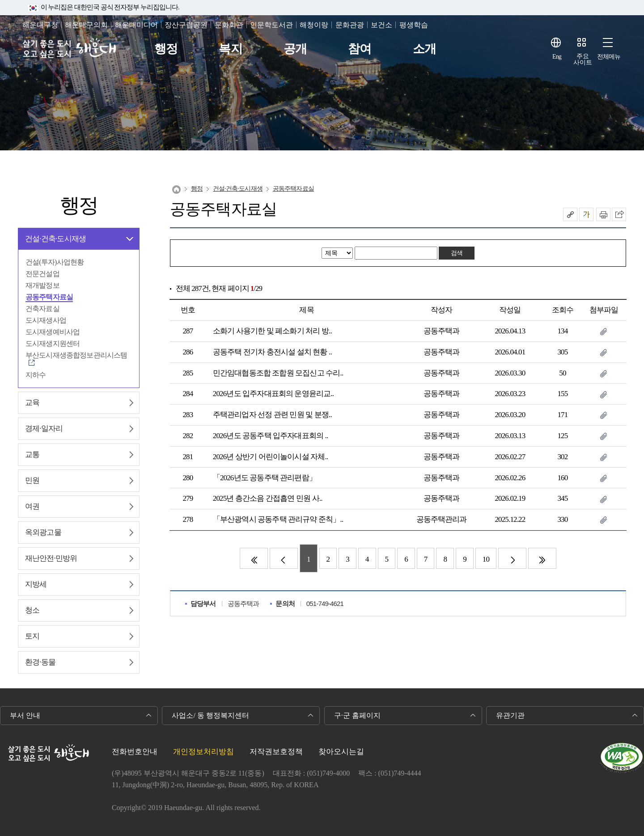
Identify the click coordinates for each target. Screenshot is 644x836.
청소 (32, 610)
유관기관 (510, 715)
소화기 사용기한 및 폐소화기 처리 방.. (272, 331)
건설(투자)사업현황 (55, 262)
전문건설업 (42, 274)
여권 (32, 506)
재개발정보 (42, 285)
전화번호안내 (135, 752)
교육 (32, 403)
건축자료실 (42, 309)
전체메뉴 (609, 57)
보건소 (381, 25)
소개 (424, 49)
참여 (360, 49)
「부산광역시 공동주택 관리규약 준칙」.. (278, 519)
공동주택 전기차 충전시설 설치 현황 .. (272, 352)
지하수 (36, 375)
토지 (32, 636)
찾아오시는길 (341, 752)
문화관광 (350, 25)
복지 (230, 49)
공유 (570, 214)
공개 (295, 49)
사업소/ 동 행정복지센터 (210, 715)
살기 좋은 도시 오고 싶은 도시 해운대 (70, 49)
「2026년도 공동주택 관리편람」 (265, 478)
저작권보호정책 (276, 752)
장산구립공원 (186, 25)
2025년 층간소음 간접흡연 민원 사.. (268, 498)
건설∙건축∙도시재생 (55, 239)
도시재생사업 (46, 320)
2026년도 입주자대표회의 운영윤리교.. (273, 394)
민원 (32, 480)
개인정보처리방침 (203, 752)
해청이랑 (314, 25)
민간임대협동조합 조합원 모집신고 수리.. (278, 373)
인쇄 (603, 214)
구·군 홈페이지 (357, 715)
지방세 (36, 584)
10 (486, 559)
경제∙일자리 (44, 429)
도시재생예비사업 (53, 332)
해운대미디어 (136, 25)
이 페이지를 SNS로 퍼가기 (619, 214)
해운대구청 (40, 25)
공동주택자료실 (49, 297)
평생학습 (414, 25)
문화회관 (229, 25)
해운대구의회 (86, 25)
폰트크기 (586, 214)
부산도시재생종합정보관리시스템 (76, 355)
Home (176, 190)
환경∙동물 (40, 662)
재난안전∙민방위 (51, 558)
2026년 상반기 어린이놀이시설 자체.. (271, 457)
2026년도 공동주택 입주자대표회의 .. (271, 436)
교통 (32, 454)
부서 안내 (25, 715)
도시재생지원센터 (53, 343)
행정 (166, 49)
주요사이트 (583, 59)
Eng (557, 57)
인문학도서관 (271, 25)
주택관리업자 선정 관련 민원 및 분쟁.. (272, 415)
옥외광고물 (43, 532)
